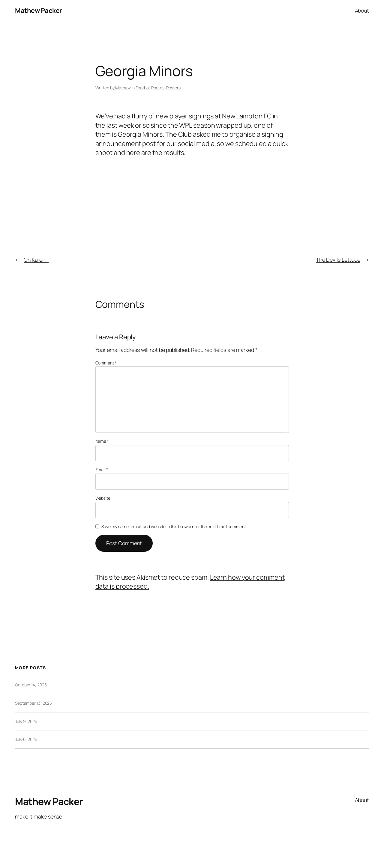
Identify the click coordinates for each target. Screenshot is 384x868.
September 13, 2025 (33, 703)
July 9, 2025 (26, 721)
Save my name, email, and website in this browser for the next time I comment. (174, 526)
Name (102, 441)
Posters (173, 88)
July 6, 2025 (26, 739)
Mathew (123, 88)
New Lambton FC (247, 116)
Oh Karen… (36, 260)
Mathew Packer (39, 10)
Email (102, 470)
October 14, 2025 (31, 685)
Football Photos (150, 88)
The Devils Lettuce (338, 260)
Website (103, 498)
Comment (106, 363)
